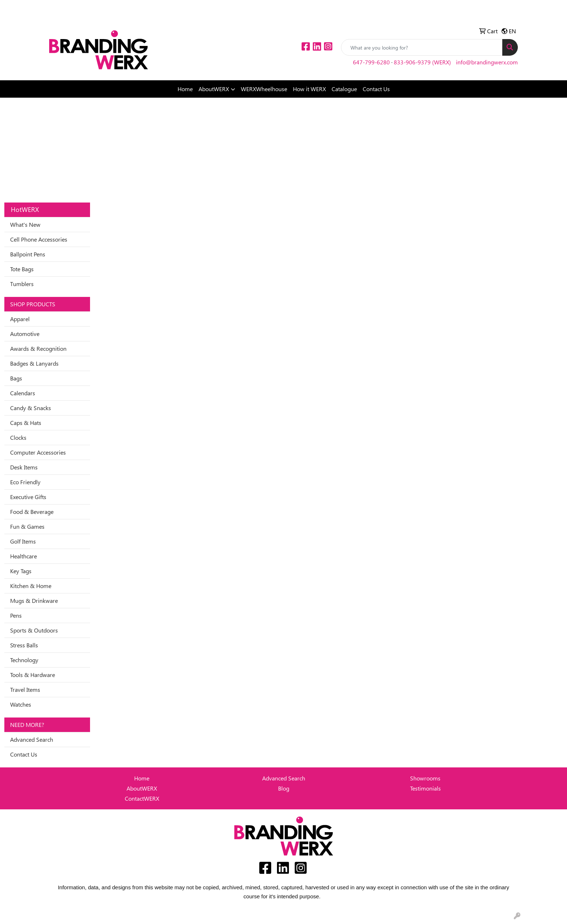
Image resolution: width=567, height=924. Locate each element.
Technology (24, 660)
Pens (16, 615)
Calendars (23, 393)
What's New (25, 224)
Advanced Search (32, 739)
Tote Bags (22, 269)
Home (185, 89)
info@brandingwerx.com (487, 62)
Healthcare (24, 556)
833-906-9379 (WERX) (422, 62)
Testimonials (425, 788)
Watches (21, 704)
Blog (284, 788)
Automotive (25, 334)
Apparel (20, 319)
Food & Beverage (32, 512)
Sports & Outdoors (34, 630)
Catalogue (344, 89)
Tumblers (22, 284)
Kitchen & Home (31, 586)
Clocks (18, 437)
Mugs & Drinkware (34, 601)
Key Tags (21, 571)
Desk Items (24, 467)
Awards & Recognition (38, 348)
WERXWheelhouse (264, 89)
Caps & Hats (26, 423)
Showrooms (425, 778)
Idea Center (66, 8)
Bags (16, 378)
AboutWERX (214, 89)
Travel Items (25, 689)
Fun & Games (27, 526)
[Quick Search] (422, 47)
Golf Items (23, 541)
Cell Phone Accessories (39, 239)
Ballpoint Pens (28, 254)
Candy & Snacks (31, 408)
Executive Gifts (28, 497)
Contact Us (376, 89)
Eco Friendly (25, 482)
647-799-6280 (371, 62)
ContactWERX (142, 798)
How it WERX (309, 89)
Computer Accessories (38, 452)
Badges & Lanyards (34, 363)
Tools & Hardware (33, 675)
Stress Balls (24, 645)
